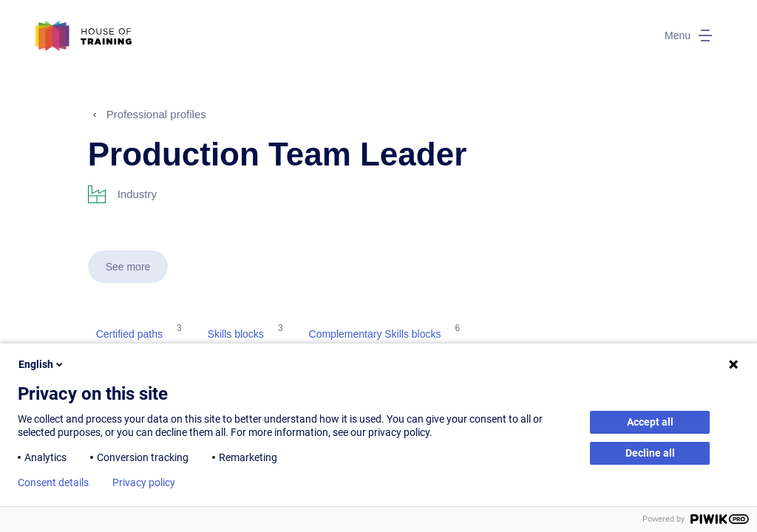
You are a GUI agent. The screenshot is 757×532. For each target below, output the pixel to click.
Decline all (650, 453)
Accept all (650, 422)
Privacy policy (144, 482)
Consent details (53, 482)
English (42, 364)
